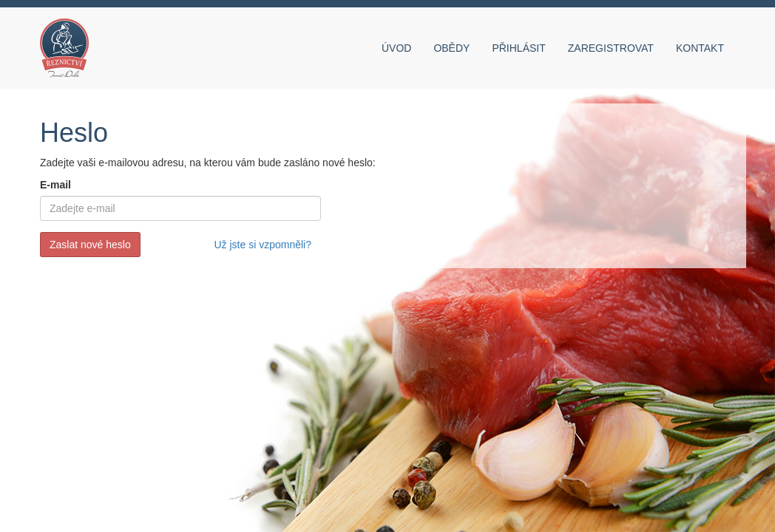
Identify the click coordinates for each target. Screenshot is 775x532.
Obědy (451, 48)
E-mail (55, 185)
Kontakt (700, 48)
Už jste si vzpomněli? (263, 245)
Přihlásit (518, 48)
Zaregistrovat (611, 48)
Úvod (396, 48)
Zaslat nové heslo (90, 245)
